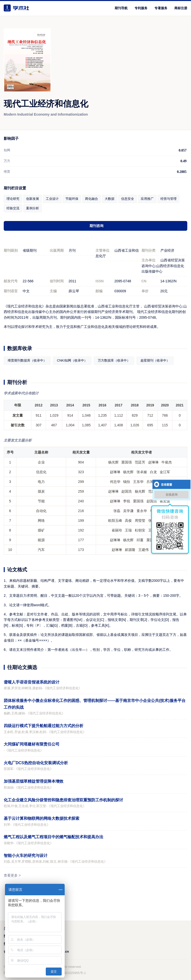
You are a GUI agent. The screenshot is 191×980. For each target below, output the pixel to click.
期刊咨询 (96, 226)
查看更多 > (12, 875)
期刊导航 (121, 8)
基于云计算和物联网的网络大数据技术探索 (42, 818)
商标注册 (181, 8)
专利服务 (141, 8)
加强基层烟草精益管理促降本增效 (34, 781)
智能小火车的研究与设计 (26, 856)
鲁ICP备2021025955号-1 (68, 973)
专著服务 (161, 8)
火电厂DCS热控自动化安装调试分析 (36, 763)
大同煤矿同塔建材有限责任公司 (32, 744)
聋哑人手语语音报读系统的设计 (32, 682)
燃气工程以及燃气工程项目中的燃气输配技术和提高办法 (53, 837)
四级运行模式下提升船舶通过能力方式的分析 (44, 726)
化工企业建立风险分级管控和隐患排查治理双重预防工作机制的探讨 (63, 800)
